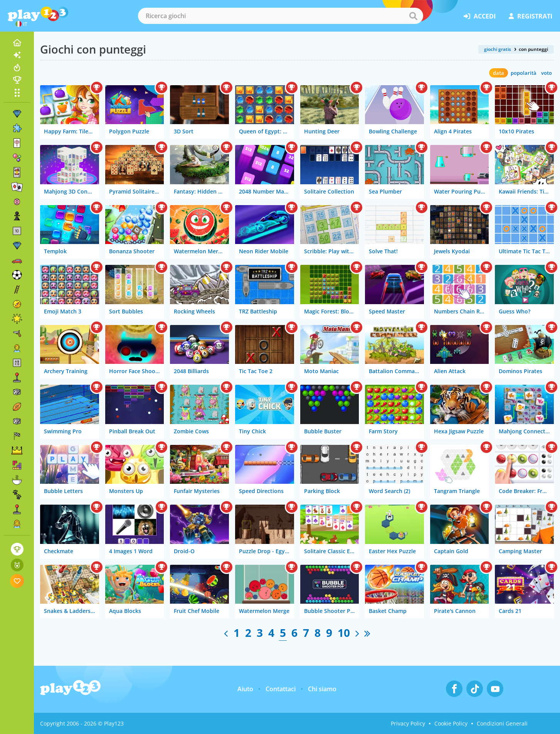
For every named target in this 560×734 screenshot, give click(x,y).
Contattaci (281, 689)
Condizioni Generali (502, 723)
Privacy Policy (408, 723)
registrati (531, 16)
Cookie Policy (451, 723)
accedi (480, 16)
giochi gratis (498, 49)
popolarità (524, 73)
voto (547, 73)
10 (344, 633)
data (499, 73)
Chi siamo (322, 689)
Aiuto (245, 689)
